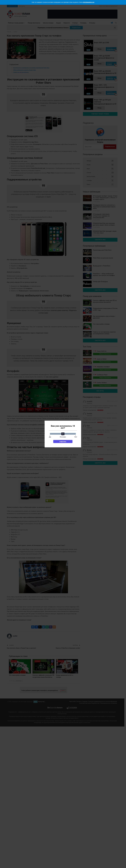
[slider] (63, 434)
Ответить (63, 442)
